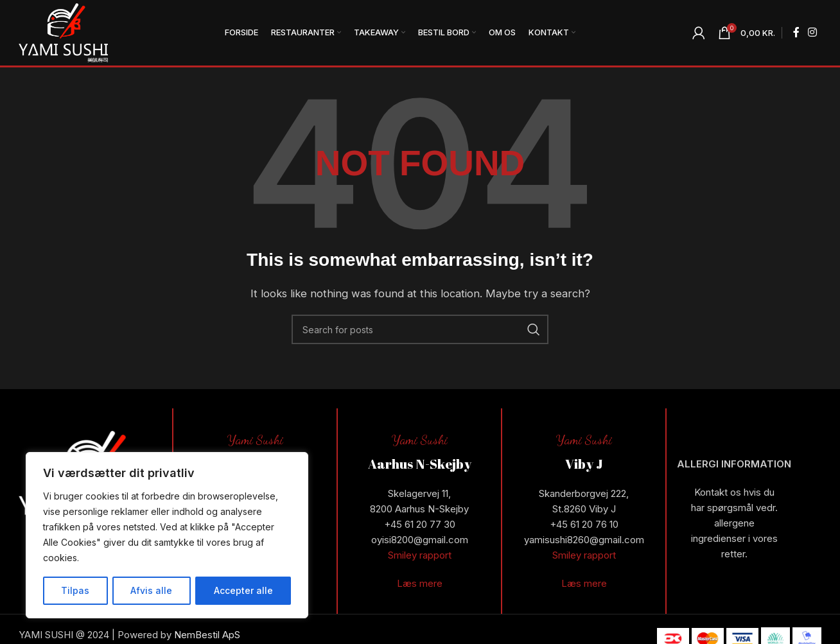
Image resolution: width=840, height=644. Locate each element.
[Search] (420, 331)
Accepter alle (243, 590)
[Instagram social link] (813, 33)
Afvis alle (151, 590)
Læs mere (420, 585)
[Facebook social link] (796, 33)
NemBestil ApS (207, 637)
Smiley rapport (420, 557)
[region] (167, 535)
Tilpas (75, 590)
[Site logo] (64, 32)
